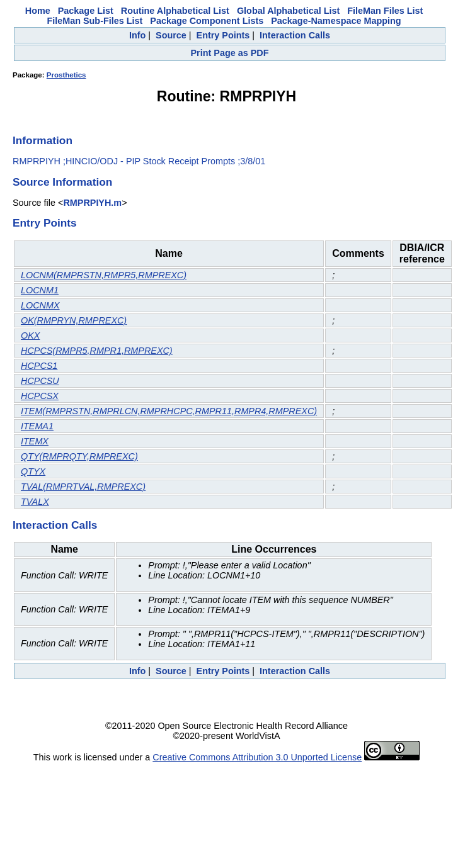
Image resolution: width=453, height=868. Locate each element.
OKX (30, 335)
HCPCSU (40, 381)
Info (137, 35)
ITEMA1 (37, 426)
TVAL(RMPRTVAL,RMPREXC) (83, 487)
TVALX (35, 502)
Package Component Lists (207, 21)
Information (43, 140)
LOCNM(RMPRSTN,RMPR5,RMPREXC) (104, 275)
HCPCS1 (39, 366)
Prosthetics (66, 75)
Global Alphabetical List (288, 11)
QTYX (33, 471)
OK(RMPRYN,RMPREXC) (74, 320)
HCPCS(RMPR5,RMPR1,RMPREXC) (97, 351)
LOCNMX (40, 305)
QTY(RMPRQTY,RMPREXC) (79, 456)
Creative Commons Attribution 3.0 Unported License (257, 757)
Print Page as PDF (230, 53)
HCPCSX (40, 396)
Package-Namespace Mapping (336, 21)
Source (171, 35)
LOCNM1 (40, 290)
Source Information (62, 182)
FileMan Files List (385, 11)
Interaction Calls (295, 35)
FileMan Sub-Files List (95, 21)
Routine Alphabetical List (175, 11)
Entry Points (223, 35)
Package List (86, 11)
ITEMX (35, 441)
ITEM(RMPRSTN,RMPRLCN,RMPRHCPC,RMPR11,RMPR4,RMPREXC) (169, 411)
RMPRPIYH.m (92, 203)
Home (38, 11)
